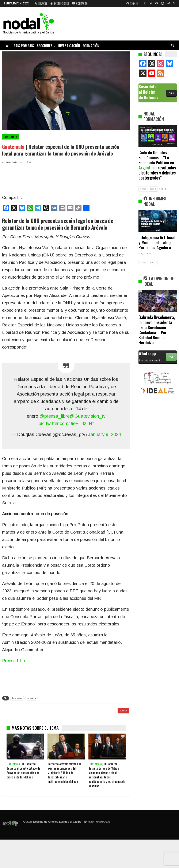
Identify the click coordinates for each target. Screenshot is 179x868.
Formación (91, 46)
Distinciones (60, 3)
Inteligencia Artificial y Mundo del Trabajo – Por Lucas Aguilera (157, 242)
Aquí (171, 93)
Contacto (80, 3)
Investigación (69, 46)
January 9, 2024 (104, 434)
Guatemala (11, 137)
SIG (153, 189)
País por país (24, 46)
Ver (171, 357)
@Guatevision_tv (88, 416)
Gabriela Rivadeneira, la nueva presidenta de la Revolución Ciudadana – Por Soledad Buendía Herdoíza (157, 330)
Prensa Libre (14, 661)
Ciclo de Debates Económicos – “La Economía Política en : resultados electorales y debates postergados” (157, 165)
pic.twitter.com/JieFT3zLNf (66, 423)
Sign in (132, 3)
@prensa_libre (55, 416)
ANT (143, 189)
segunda (31, 698)
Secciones (45, 46)
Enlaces (41, 3)
